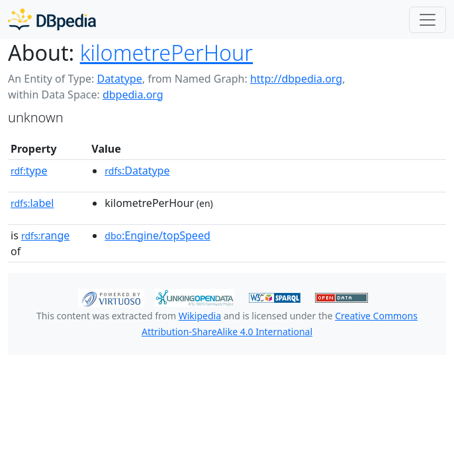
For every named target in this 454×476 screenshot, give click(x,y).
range (45, 235)
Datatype (119, 79)
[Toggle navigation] (428, 20)
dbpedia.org (133, 95)
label (32, 203)
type (29, 171)
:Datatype (137, 171)
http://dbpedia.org (296, 79)
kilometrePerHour (166, 52)
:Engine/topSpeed (157, 235)
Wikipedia (200, 316)
